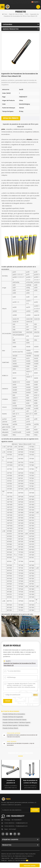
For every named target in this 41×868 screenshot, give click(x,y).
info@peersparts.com (22, 826)
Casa (5, 14)
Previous (2, 774)
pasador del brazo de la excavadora (14, 714)
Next (39, 774)
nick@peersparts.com (22, 823)
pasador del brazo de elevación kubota (15, 720)
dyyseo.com (11, 860)
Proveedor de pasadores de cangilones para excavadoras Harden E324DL (11, 782)
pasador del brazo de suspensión (13, 717)
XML (12, 858)
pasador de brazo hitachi (10, 728)
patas (27, 14)
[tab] (11, 118)
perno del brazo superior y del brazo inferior (16, 725)
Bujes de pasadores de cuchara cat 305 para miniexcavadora (30, 782)
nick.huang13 (12, 829)
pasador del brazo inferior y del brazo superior (17, 723)
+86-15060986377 (15, 816)
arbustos (29, 140)
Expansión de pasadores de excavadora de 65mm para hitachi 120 (20, 664)
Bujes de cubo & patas (16, 14)
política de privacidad (21, 858)
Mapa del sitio (6, 858)
